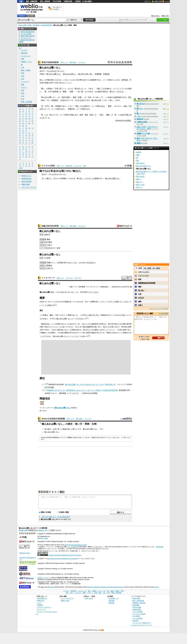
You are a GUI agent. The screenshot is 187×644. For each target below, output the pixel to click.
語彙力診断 (26, 184)
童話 (62, 263)
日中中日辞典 (57, 1)
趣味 (23, 85)
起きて (86, 80)
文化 (23, 76)
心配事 (96, 178)
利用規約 (40, 605)
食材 (64, 429)
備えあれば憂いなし (63, 408)
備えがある (140, 176)
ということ (67, 83)
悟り (66, 263)
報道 (50, 266)
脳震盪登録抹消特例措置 (147, 283)
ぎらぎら (82, 263)
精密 (140, 287)
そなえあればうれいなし (55, 71)
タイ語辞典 (136, 616)
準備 (48, 80)
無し (111, 100)
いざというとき (69, 80)
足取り (141, 305)
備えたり (140, 187)
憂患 (110, 106)
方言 (23, 99)
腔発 (140, 279)
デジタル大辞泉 (48, 166)
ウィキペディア (48, 278)
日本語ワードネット (44, 578)
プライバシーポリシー (44, 607)
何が (78, 80)
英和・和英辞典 (45, 1)
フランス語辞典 (138, 612)
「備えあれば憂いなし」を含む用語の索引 (55, 517)
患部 (81, 115)
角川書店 (49, 242)
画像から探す (65, 601)
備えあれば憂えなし (54, 74)
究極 (49, 263)
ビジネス (24, 50)
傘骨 (138, 155)
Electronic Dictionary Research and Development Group (105, 587)
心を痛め (106, 89)
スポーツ (24, 87)
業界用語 (24, 53)
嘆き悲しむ (79, 89)
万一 (43, 178)
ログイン (148, 1)
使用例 (55, 92)
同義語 (59, 106)
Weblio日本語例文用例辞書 (53, 419)
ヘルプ (167, 1)
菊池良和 (140, 119)
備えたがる (140, 185)
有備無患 (106, 74)
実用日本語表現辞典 (50, 62)
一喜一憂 (80, 92)
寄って (60, 429)
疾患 (91, 115)
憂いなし (140, 109)
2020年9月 (120, 121)
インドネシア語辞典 (139, 614)
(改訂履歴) (74, 547)
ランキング (82, 62)
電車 (23, 59)
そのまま (78, 100)
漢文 (43, 100)
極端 (140, 301)
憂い (43, 89)
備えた (139, 179)
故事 (68, 97)
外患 (101, 115)
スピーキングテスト (29, 187)
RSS (102, 630)
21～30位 (156, 268)
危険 (93, 333)
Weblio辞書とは (42, 598)
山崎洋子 (47, 235)
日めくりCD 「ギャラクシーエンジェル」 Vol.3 (147, 128)
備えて (49, 178)
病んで (52, 115)
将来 (88, 333)
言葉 (58, 109)
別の (123, 115)
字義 (71, 115)
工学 (23, 67)
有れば (97, 100)
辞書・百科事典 (34, 25)
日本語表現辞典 (46, 25)
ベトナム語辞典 (138, 618)
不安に (57, 89)
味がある (101, 106)
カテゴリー (78, 278)
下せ (86, 100)
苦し (43, 109)
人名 (23, 96)
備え (93, 100)
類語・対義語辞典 (32, 1)
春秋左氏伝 (45, 324)
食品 (23, 93)
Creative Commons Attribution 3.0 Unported (63, 559)
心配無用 (93, 80)
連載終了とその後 (143, 133)
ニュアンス (122, 89)
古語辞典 (78, 1)
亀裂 (49, 239)
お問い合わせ (89, 598)
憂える (112, 92)
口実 (140, 294)
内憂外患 (71, 109)
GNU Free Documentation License (76, 545)
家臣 (96, 330)
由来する (111, 97)
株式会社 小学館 (43, 538)
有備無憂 (98, 74)
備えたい (140, 182)
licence (157, 587)
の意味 (49, 89)
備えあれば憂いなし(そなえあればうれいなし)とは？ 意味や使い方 (90, 384)
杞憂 (71, 92)
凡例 (85, 166)
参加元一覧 (165, 16)
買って (70, 429)
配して (101, 89)
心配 (116, 302)
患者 (86, 115)
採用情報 (112, 603)
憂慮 (65, 92)
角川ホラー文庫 (54, 248)
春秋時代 (95, 324)
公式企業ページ (114, 598)
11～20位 (148, 268)
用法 (105, 92)
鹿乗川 (139, 143)
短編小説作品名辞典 (50, 226)
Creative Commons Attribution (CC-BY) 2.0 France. (65, 555)
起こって (83, 178)
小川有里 (47, 258)
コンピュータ (26, 56)
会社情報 (112, 601)
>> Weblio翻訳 (164, 313)
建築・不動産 (26, 70)
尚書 (80, 97)
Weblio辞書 (160, 547)
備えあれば (141, 104)
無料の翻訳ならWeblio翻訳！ (57, 8)
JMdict (52, 587)
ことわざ (116, 80)
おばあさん (92, 263)
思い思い (141, 290)
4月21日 (141, 298)
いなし (139, 116)
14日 (125, 121)
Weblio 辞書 (158, 1)
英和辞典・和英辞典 (139, 603)
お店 (54, 429)
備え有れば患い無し (86, 74)
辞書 (21, 1)
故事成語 (125, 80)
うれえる (120, 92)
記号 (21, 168)
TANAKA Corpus (24, 553)
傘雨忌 (139, 152)
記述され (65, 100)
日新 (47, 266)
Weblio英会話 (26, 179)
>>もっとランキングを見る (159, 309)
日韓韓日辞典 (68, 1)
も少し (89, 178)
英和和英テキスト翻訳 (51, 492)
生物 (23, 90)
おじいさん (73, 263)
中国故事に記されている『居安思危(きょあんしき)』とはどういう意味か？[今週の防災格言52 (82, 390)
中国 (63, 97)
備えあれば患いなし (144, 166)
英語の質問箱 (26, 181)
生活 (23, 79)
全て (20, 48)
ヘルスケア (25, 82)
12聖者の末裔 (142, 122)
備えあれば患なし (70, 74)
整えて (54, 80)
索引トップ (64, 62)
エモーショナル (144, 272)
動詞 (100, 92)
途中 (49, 429)
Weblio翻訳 (136, 605)
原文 (130, 97)
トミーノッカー (144, 276)
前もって (43, 80)
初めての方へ (156, 16)
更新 (129, 121)
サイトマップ (41, 609)
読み (83, 100)
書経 (75, 97)
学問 (23, 73)
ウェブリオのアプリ (67, 598)
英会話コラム (26, 176)
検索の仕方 (41, 601)
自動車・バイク (27, 62)
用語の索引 (73, 62)
